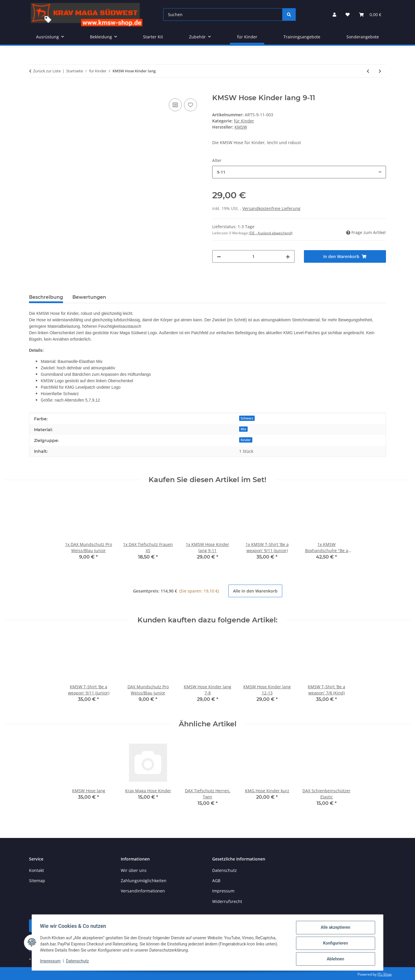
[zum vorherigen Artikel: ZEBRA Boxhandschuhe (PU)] (368, 71)
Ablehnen (334, 959)
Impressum (52, 962)
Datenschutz (79, 962)
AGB (216, 881)
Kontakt (36, 870)
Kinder (246, 440)
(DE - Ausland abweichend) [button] (271, 233)
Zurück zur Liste (47, 71)
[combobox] (299, 172)
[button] (334, 14)
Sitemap (37, 881)
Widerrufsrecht (227, 901)
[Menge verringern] (219, 256)
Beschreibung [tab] (46, 297)
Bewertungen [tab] (89, 297)
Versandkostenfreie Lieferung (271, 208)
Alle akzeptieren (334, 929)
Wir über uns (134, 870)
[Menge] (253, 256)
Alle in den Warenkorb (255, 591)
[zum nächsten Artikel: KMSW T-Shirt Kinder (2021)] (380, 71)
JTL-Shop (385, 974)
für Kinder (244, 121)
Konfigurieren (334, 944)
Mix (243, 429)
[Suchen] (223, 14)
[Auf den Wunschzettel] (191, 105)
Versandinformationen (143, 891)
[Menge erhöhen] (288, 256)
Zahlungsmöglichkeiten (144, 881)
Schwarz (247, 418)
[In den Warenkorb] (34, 91)
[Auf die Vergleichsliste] (175, 105)
